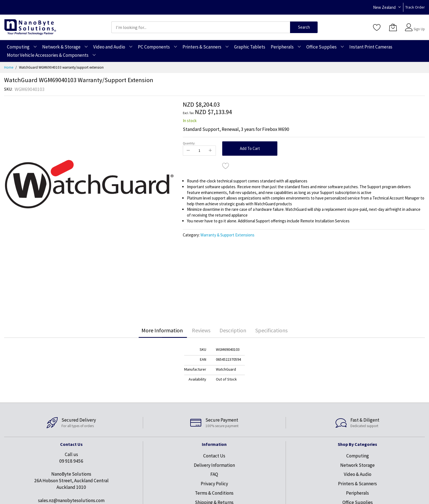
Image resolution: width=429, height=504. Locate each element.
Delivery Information (214, 465)
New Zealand (384, 7)
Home (9, 67)
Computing (358, 456)
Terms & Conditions (214, 493)
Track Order (415, 7)
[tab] (162, 330)
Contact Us (214, 456)
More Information (162, 330)
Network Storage (357, 465)
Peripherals (357, 493)
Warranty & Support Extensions (227, 235)
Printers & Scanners (357, 484)
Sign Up (419, 29)
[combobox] (201, 27)
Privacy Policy (214, 484)
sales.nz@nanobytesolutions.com (71, 500)
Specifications (271, 330)
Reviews (201, 330)
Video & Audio (358, 474)
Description (233, 330)
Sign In (419, 25)
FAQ (214, 474)
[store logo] (30, 27)
